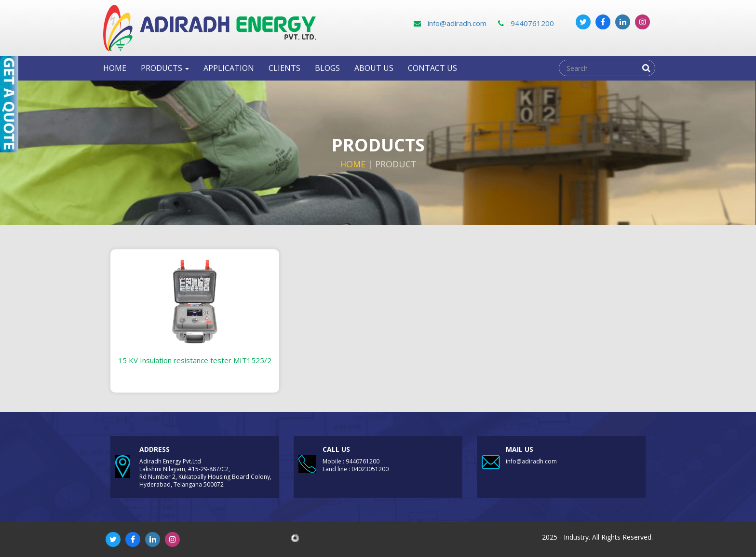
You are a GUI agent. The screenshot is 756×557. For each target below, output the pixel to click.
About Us (374, 68)
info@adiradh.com (450, 23)
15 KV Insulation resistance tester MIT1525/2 (195, 360)
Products (165, 68)
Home (115, 68)
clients (284, 68)
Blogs (327, 68)
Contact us (432, 68)
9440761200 (526, 23)
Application (229, 68)
